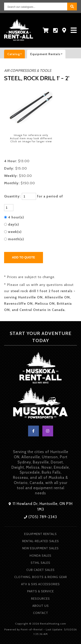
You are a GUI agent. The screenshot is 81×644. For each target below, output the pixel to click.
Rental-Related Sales (41, 541)
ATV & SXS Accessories (40, 584)
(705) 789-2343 (40, 517)
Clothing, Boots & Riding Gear (41, 577)
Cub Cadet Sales (40, 570)
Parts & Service (40, 591)
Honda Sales (40, 556)
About (41, 606)
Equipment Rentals (40, 534)
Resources (40, 599)
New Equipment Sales (40, 548)
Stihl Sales (40, 563)
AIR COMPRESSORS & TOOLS (28, 70)
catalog (16, 54)
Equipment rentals (48, 54)
